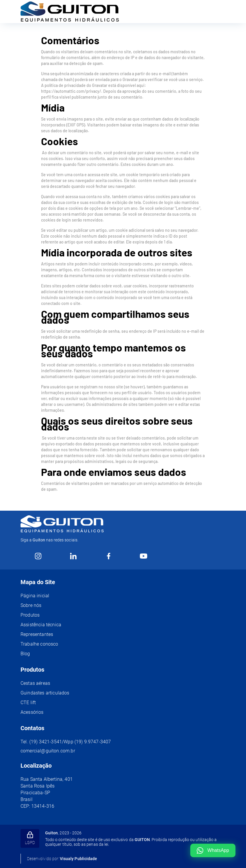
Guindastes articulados (45, 693)
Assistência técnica (41, 625)
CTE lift (28, 703)
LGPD (30, 838)
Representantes (37, 634)
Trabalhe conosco (39, 644)
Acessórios (32, 712)
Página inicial (35, 596)
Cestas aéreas (35, 683)
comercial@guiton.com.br (48, 751)
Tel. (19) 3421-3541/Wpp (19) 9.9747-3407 (66, 742)
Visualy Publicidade (78, 859)
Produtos (30, 615)
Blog (25, 654)
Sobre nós (31, 605)
